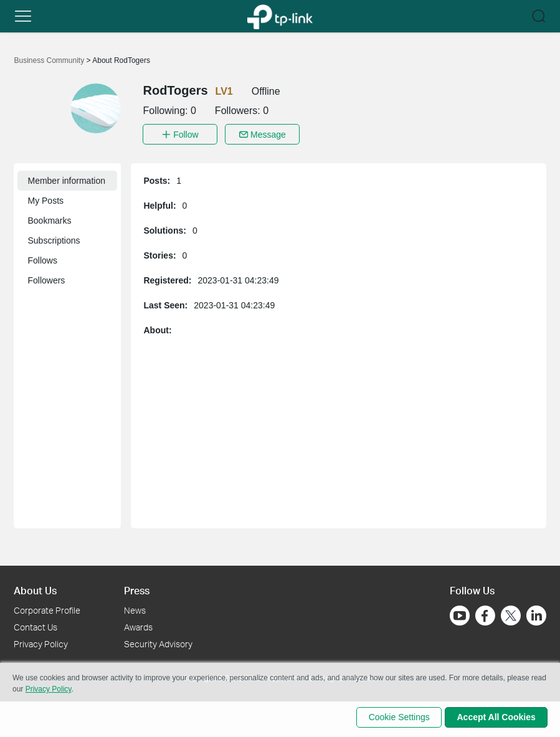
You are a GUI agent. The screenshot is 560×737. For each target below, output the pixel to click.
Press (137, 588)
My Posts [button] (45, 199)
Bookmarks (49, 219)
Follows (42, 259)
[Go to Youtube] (460, 614)
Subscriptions (54, 239)
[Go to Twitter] (511, 615)
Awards (138, 625)
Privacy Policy (41, 642)
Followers (46, 278)
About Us (35, 588)
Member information (66, 179)
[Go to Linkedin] (536, 614)
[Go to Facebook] (485, 614)
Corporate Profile (47, 608)
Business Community (50, 60)
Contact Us (36, 625)
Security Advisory (158, 642)
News (135, 608)
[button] (23, 16)
